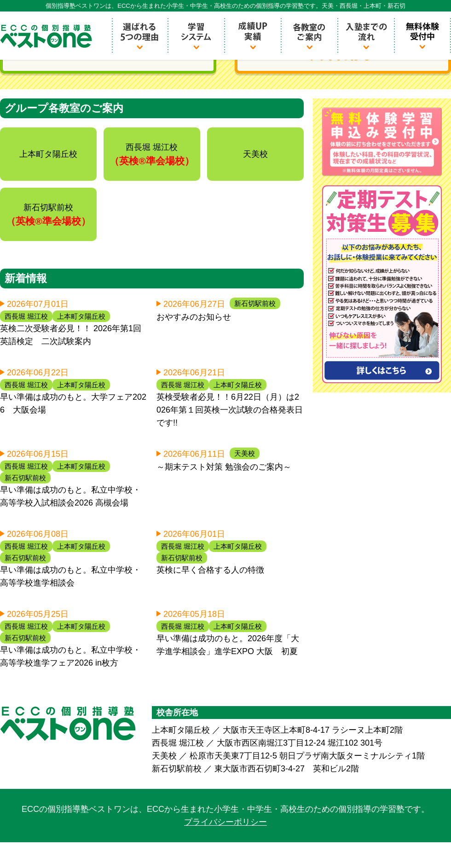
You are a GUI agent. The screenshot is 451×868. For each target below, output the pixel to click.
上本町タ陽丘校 (81, 316)
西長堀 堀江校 (26, 316)
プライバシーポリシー (225, 822)
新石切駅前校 (255, 303)
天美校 (245, 453)
